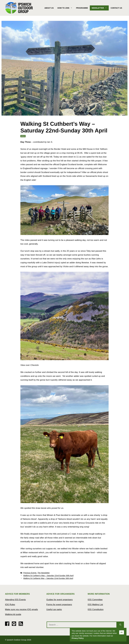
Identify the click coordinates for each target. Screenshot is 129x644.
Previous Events (30, 573)
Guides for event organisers (60, 600)
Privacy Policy (78, 638)
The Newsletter (44, 573)
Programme (82, 8)
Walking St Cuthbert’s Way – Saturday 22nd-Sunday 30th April (48, 576)
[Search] (120, 625)
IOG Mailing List (95, 605)
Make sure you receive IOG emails (21, 609)
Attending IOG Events (15, 600)
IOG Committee (95, 600)
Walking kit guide (13, 614)
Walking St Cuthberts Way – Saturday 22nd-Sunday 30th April (48, 578)
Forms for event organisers (59, 605)
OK (122, 632)
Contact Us (116, 8)
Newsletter (100, 8)
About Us (49, 8)
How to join (66, 8)
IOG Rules (10, 605)
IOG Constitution (96, 609)
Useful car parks (54, 609)
